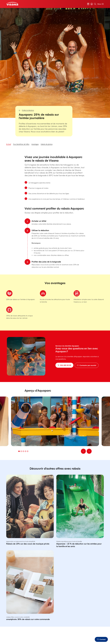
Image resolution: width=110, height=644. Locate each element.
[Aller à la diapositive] (19, 456)
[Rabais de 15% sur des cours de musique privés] (30, 520)
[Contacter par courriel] (87, 365)
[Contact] (101, 639)
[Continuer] (89, 456)
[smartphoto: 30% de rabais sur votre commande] (30, 595)
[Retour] (83, 456)
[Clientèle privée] (12, 4)
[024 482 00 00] (64, 365)
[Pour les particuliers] (19, 110)
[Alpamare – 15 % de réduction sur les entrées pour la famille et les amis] (80, 521)
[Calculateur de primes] (88, 4)
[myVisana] (92, 4)
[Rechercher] (95, 4)
